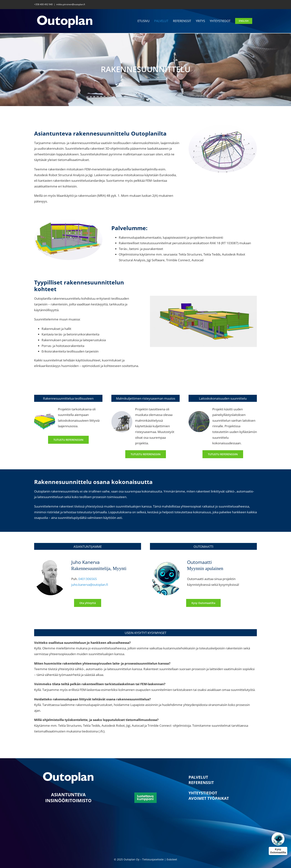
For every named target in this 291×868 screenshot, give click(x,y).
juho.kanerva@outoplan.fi (90, 585)
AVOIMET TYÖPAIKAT (209, 798)
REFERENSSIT (201, 783)
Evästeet (172, 859)
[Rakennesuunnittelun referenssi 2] (146, 454)
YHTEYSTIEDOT (203, 793)
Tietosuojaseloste (153, 859)
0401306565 (88, 579)
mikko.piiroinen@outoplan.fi (71, 4)
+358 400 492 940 (43, 4)
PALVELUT (198, 777)
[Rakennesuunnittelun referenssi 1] (68, 440)
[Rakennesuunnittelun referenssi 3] (223, 454)
